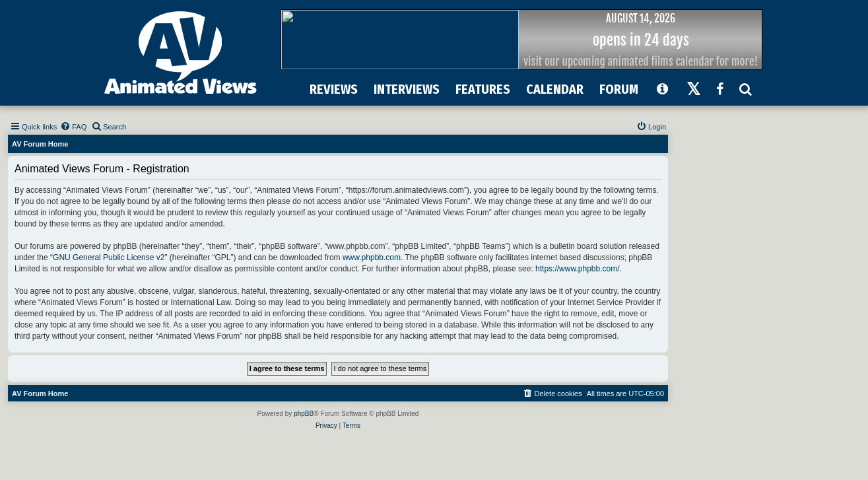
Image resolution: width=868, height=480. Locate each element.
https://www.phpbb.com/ (577, 269)
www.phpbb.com (372, 257)
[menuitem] (73, 127)
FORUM (619, 89)
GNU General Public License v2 (109, 257)
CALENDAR (555, 89)
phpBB (304, 414)
